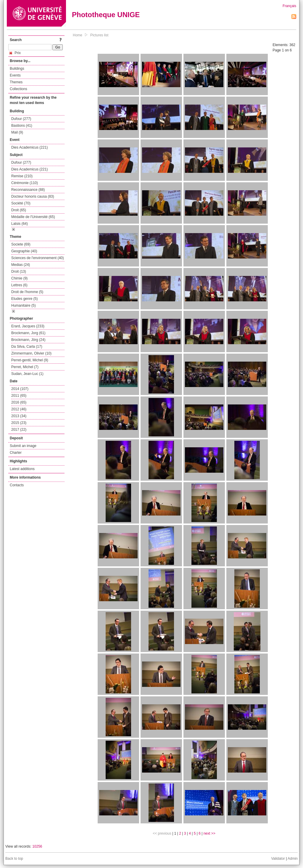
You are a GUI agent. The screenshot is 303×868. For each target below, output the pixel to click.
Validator (278, 859)
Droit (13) (19, 272)
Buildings (17, 69)
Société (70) (21, 203)
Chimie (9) (19, 278)
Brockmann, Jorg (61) (28, 333)
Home (78, 35)
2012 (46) (19, 409)
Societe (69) (21, 244)
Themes (16, 82)
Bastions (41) (22, 126)
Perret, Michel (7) (25, 367)
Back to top (14, 859)
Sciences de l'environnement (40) (38, 258)
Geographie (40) (24, 251)
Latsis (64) (20, 224)
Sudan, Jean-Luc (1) (27, 374)
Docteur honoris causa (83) (33, 196)
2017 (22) (19, 430)
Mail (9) (17, 132)
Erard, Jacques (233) (28, 326)
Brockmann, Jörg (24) (28, 340)
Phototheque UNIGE (106, 15)
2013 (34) (19, 416)
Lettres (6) (19, 285)
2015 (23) (19, 423)
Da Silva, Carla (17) (27, 347)
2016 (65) (19, 402)
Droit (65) (19, 210)
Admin (293, 859)
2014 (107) (20, 389)
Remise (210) (22, 176)
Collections (18, 89)
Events (15, 75)
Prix (15, 53)
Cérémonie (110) (25, 183)
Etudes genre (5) (24, 299)
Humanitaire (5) (24, 305)
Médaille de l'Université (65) (33, 217)
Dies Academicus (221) (29, 147)
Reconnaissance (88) (28, 190)
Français (289, 6)
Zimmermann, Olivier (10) (31, 353)
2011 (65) (19, 396)
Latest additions (22, 469)
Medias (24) (21, 265)
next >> (209, 833)
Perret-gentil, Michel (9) (30, 360)
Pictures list (99, 35)
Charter (16, 453)
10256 (37, 846)
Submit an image (23, 446)
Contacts (17, 485)
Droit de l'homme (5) (27, 292)
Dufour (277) (21, 119)
